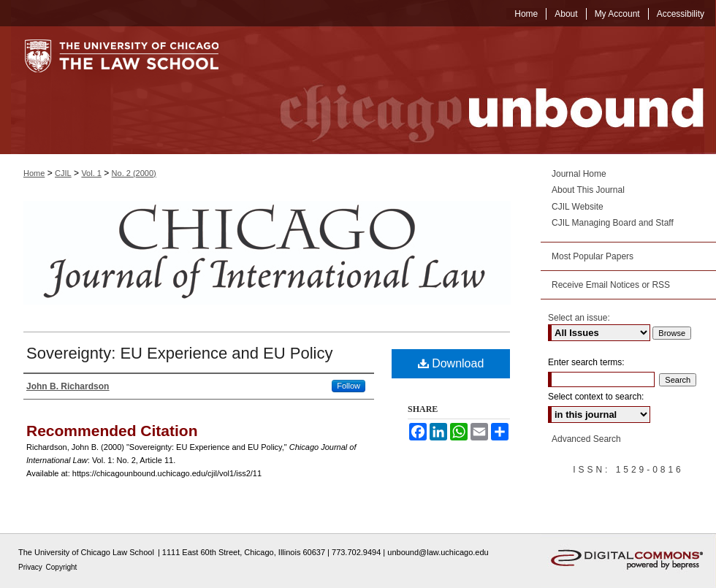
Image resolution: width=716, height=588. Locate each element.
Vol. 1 (91, 173)
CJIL (63, 173)
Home (34, 173)
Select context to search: (596, 397)
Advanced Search (586, 439)
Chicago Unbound (479, 90)
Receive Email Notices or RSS (611, 285)
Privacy (31, 567)
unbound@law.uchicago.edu (438, 552)
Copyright (62, 567)
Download (451, 363)
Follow (349, 386)
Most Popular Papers (593, 256)
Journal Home (579, 174)
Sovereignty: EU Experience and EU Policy (179, 353)
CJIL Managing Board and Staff (613, 223)
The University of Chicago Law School (86, 552)
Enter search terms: (586, 362)
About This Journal (588, 190)
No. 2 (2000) (134, 173)
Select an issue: (579, 318)
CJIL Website (578, 207)
